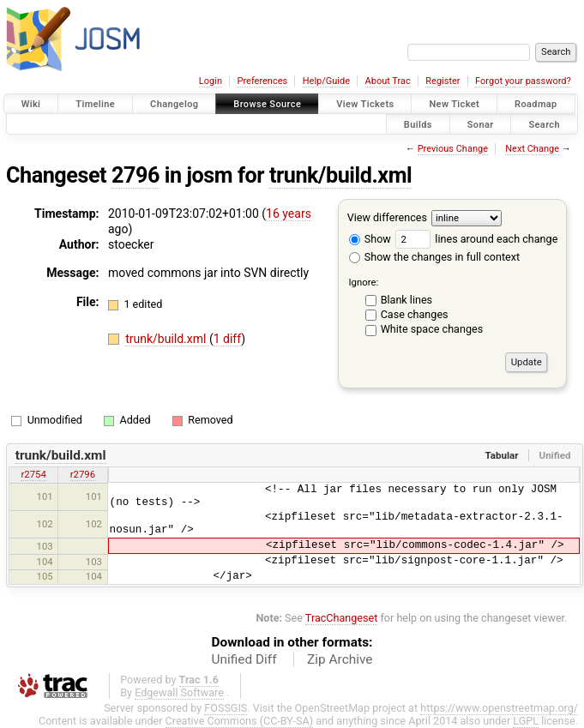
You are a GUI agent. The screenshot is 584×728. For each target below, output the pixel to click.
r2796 (83, 474)
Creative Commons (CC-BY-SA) (240, 721)
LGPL (526, 721)
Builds (418, 124)
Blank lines (406, 300)
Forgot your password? (523, 81)
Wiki (31, 104)
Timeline (95, 104)
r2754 (33, 474)
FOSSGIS (226, 708)
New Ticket (454, 104)
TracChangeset (342, 618)
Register (443, 81)
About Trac (388, 81)
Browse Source (267, 104)
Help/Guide (326, 81)
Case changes (415, 314)
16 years (289, 214)
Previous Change (453, 149)
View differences (387, 217)
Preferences (262, 81)
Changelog (174, 104)
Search (544, 124)
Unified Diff (244, 659)
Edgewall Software (179, 692)
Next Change (532, 149)
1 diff (228, 339)
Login (211, 81)
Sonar (481, 124)
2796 (135, 175)
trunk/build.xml (340, 175)
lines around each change (476, 239)
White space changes (432, 329)
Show (370, 239)
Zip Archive (340, 659)
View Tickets (365, 104)
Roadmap (536, 104)
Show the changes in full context (434, 257)
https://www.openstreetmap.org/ (499, 708)
